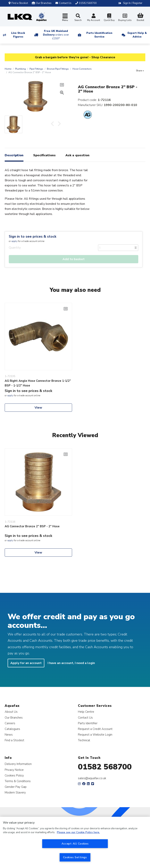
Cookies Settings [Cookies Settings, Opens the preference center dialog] (75, 857)
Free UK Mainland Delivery (56, 35)
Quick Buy (109, 18)
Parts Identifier (88, 723)
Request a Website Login (95, 735)
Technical (84, 740)
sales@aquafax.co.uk (92, 778)
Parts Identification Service (99, 35)
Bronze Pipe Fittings (58, 69)
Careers (10, 723)
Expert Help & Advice (137, 35)
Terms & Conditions (18, 781)
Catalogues (12, 729)
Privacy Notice (14, 770)
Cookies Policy (14, 775)
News (9, 735)
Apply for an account (26, 663)
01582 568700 (105, 767)
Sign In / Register (133, 3)
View (38, 408)
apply (14, 241)
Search (78, 18)
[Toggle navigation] (65, 18)
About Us (11, 712)
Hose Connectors (82, 69)
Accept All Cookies (75, 844)
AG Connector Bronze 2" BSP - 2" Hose (32, 526)
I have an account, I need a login (71, 663)
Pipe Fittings (36, 69)
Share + (140, 71)
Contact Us (85, 717)
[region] (75, 842)
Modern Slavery (15, 792)
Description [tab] (14, 155)
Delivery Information (18, 764)
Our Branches (42, 3)
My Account (94, 18)
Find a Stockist (18, 3)
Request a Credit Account (95, 729)
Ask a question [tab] (77, 155)
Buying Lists (125, 18)
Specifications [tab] (44, 155)
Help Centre (86, 712)
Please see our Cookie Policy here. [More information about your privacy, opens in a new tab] (78, 832)
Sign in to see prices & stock (33, 236)
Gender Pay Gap (16, 787)
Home (8, 69)
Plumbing (20, 69)
